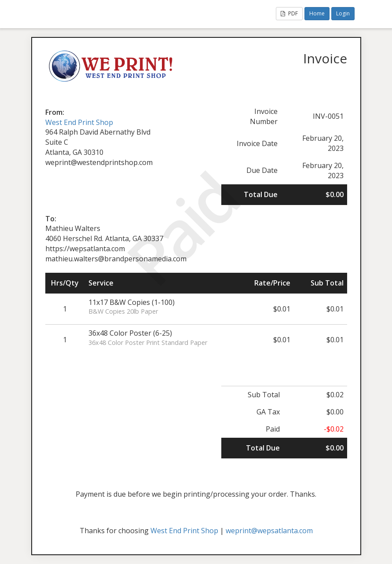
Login (343, 13)
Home (317, 13)
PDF (289, 13)
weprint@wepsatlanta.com (269, 531)
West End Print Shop (79, 122)
